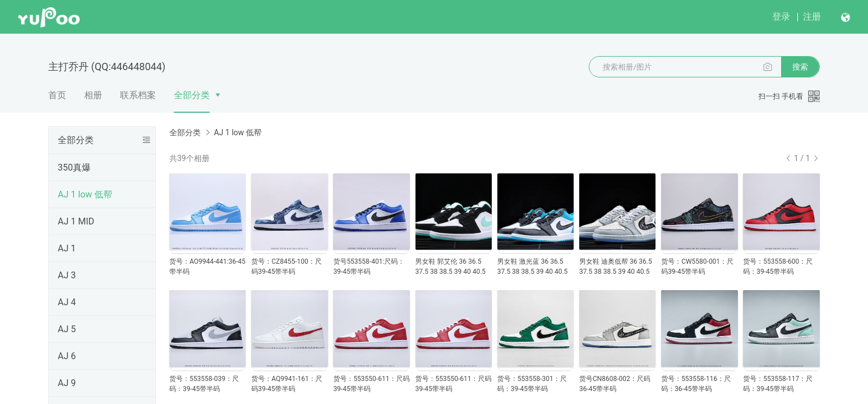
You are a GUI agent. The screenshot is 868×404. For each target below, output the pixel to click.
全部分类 (192, 95)
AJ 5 (67, 329)
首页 (57, 95)
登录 (781, 17)
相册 (93, 95)
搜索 (800, 67)
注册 (812, 17)
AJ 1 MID (76, 221)
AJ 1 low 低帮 (85, 194)
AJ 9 (67, 383)
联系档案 (138, 95)
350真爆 (74, 167)
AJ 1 (67, 248)
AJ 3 (67, 275)
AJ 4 (67, 302)
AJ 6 (67, 356)
